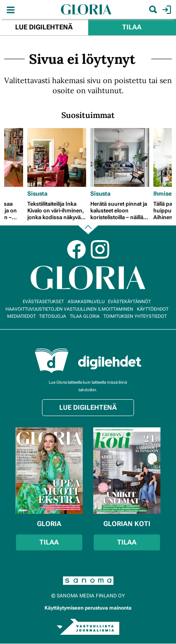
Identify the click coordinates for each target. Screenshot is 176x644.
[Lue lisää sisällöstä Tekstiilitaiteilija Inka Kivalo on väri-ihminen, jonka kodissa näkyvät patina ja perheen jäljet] (57, 157)
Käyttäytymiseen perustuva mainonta (88, 608)
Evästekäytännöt (129, 302)
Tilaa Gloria (85, 316)
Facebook (76, 249)
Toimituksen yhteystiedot (135, 316)
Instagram (100, 249)
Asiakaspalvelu (86, 302)
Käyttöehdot (153, 309)
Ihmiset (164, 194)
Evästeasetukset (43, 302)
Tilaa (132, 27)
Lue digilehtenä (44, 27)
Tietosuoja (53, 316)
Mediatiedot (21, 316)
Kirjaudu (166, 10)
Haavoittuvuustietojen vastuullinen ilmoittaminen (69, 309)
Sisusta (37, 194)
